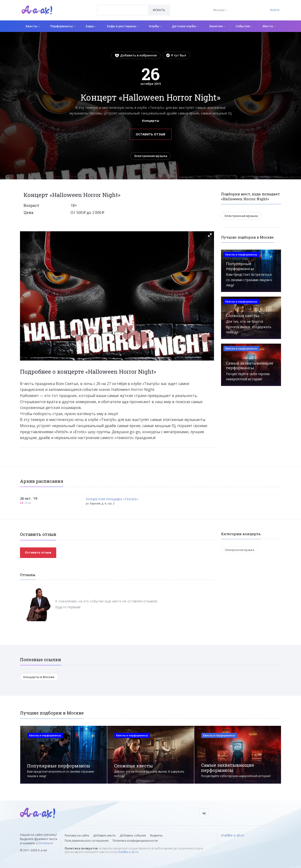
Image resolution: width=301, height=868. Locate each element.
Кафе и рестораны (123, 26)
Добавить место (104, 835)
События (244, 26)
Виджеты (156, 835)
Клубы (155, 26)
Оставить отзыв (150, 134)
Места (269, 26)
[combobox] (123, 10)
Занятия (217, 26)
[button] (210, 235)
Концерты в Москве (39, 677)
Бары (91, 26)
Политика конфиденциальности (135, 841)
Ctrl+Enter (44, 843)
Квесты (33, 26)
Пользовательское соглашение (87, 841)
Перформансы (63, 26)
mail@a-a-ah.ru (128, 852)
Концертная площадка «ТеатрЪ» (112, 499)
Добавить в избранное (136, 55)
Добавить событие (133, 835)
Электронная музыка (151, 156)
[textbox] (123, 7)
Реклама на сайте (77, 835)
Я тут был (176, 55)
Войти (275, 10)
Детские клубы (185, 26)
